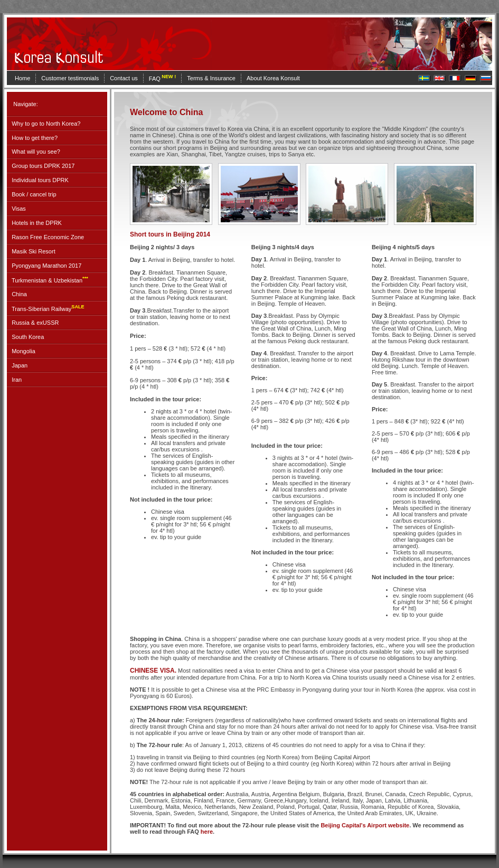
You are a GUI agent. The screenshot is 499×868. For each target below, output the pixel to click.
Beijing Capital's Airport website (365, 825)
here (207, 832)
